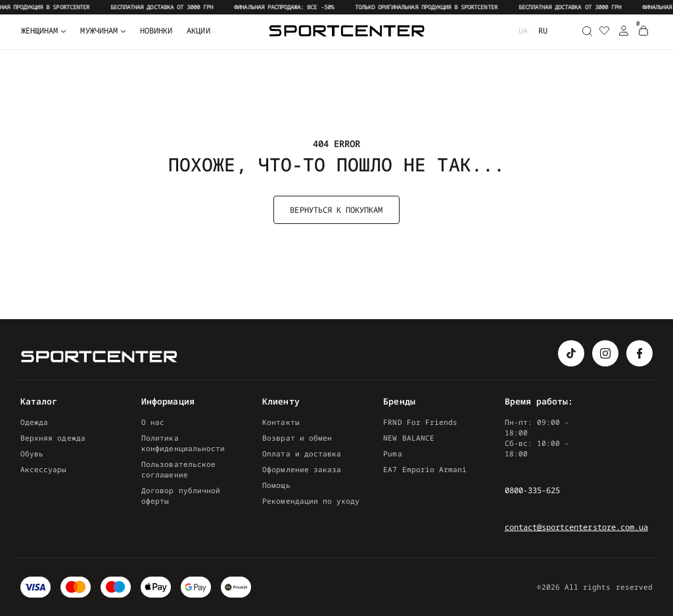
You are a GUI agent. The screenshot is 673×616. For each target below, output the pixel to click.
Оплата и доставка (302, 453)
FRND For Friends (420, 422)
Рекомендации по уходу (311, 501)
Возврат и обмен (297, 438)
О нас (153, 422)
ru (543, 31)
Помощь (276, 485)
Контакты (281, 422)
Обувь (32, 453)
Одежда (34, 422)
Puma (392, 453)
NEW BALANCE (409, 438)
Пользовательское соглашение (178, 469)
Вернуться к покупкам (336, 210)
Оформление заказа (302, 469)
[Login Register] (624, 31)
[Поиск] (587, 31)
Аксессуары (44, 469)
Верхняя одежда (53, 438)
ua (523, 31)
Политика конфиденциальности (183, 443)
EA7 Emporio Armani (425, 469)
